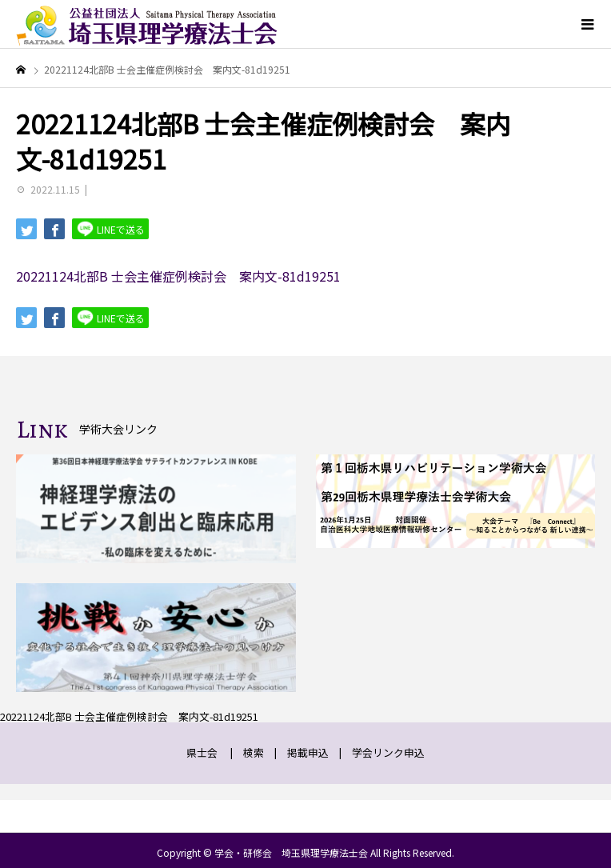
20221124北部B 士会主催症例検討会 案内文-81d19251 (178, 276)
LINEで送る (110, 228)
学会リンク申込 (388, 752)
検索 (254, 752)
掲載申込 (308, 752)
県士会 (202, 752)
